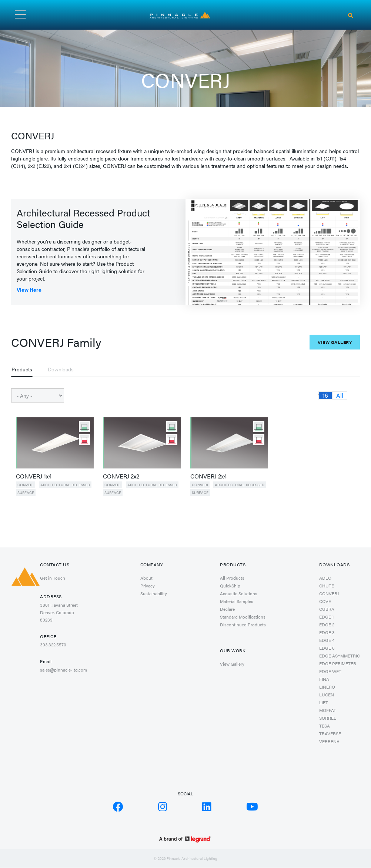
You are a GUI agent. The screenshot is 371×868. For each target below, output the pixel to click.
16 (325, 395)
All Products (232, 578)
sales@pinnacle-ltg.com (63, 670)
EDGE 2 (327, 625)
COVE (325, 601)
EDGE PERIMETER (338, 663)
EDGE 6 (327, 648)
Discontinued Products (243, 625)
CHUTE (327, 586)
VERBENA (329, 741)
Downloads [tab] (61, 369)
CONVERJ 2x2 (121, 476)
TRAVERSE (330, 733)
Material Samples (237, 601)
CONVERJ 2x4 (209, 476)
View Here (29, 289)
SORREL (328, 718)
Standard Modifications (243, 617)
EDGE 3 (327, 632)
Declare (227, 609)
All (340, 395)
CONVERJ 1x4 (34, 476)
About (146, 578)
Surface (26, 493)
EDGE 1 (326, 617)
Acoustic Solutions (239, 593)
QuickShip (230, 586)
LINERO (327, 687)
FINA (324, 679)
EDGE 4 (327, 640)
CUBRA (327, 609)
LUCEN (327, 695)
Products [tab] (22, 369)
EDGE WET (330, 671)
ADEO (325, 578)
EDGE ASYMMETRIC (340, 656)
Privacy (148, 586)
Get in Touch (53, 578)
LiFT (324, 702)
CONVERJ (26, 485)
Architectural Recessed (65, 485)
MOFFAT (328, 710)
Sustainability (154, 593)
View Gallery (335, 342)
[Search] (351, 16)
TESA (325, 726)
